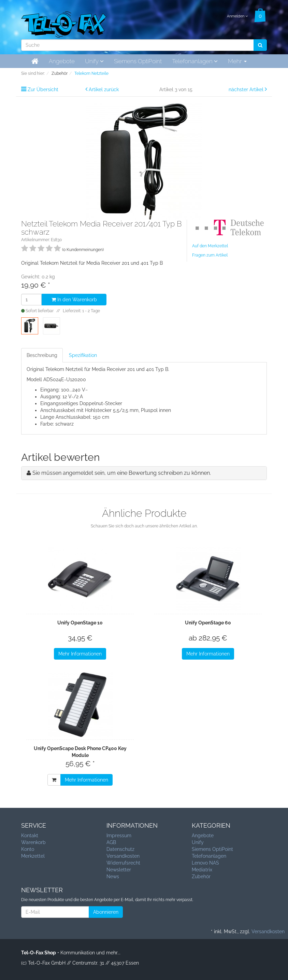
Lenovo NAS (205, 863)
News (113, 877)
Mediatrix (202, 870)
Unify (94, 61)
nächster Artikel (247, 89)
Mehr (237, 61)
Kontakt (30, 836)
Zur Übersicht (43, 89)
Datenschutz (120, 849)
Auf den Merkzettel (210, 246)
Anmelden (237, 16)
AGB (111, 842)
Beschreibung (42, 355)
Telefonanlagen (195, 61)
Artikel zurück (104, 89)
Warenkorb (33, 842)
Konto (28, 849)
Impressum (119, 836)
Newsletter (119, 870)
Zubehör (201, 877)
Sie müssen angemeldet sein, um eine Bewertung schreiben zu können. (122, 473)
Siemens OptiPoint (138, 61)
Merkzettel (33, 856)
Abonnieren (106, 912)
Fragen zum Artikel (210, 255)
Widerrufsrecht (123, 863)
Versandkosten (123, 856)
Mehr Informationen (80, 654)
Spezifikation (83, 355)
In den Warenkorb (74, 300)
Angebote (62, 61)
